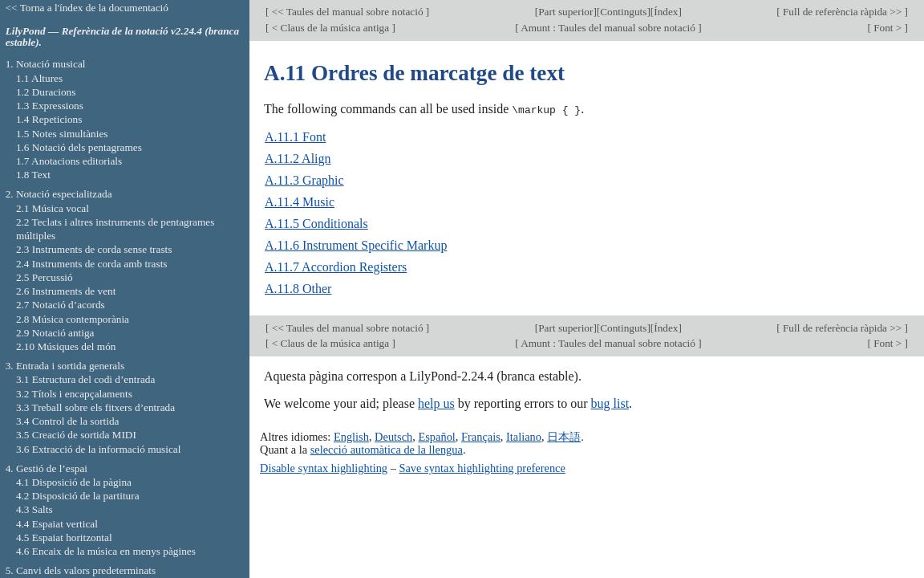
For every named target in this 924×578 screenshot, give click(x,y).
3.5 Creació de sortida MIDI (76, 435)
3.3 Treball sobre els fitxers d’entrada (95, 407)
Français (481, 436)
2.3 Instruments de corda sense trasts (94, 249)
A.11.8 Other (298, 289)
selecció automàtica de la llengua (387, 449)
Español (436, 436)
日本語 (564, 436)
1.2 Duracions (46, 92)
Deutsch (393, 436)
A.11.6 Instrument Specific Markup (356, 245)
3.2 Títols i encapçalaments (74, 394)
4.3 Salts (34, 509)
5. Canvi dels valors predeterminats (81, 570)
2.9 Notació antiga (55, 333)
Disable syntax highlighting (324, 467)
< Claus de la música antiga (330, 28)
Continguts (623, 12)
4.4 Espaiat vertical (57, 524)
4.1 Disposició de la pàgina (74, 482)
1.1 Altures (39, 78)
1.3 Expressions (50, 106)
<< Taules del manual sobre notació (347, 12)
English (351, 436)
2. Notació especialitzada (59, 194)
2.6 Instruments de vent (66, 291)
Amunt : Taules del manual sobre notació (609, 28)
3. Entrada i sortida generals (65, 366)
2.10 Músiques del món (66, 346)
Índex (666, 12)
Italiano (524, 436)
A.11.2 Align (298, 159)
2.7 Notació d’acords (61, 305)
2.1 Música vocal (53, 208)
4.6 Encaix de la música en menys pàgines (106, 551)
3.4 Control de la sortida (68, 421)
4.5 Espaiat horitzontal (64, 537)
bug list (610, 403)
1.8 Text (33, 175)
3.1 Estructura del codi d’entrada (86, 379)
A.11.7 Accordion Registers (336, 267)
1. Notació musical (46, 64)
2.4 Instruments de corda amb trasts (92, 264)
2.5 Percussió (45, 277)
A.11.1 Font (295, 137)
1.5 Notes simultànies (62, 134)
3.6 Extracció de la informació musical (99, 449)
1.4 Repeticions (49, 119)
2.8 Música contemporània (73, 319)
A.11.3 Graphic (304, 180)
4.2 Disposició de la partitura (78, 496)
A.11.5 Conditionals (316, 224)
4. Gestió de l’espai (47, 468)
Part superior (565, 12)
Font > (888, 28)
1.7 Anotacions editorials (69, 161)
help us (436, 403)
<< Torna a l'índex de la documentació (87, 8)
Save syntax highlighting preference (482, 467)
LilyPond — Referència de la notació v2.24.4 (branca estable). (122, 37)
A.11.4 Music (300, 202)
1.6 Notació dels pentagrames (79, 147)
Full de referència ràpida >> (843, 12)
